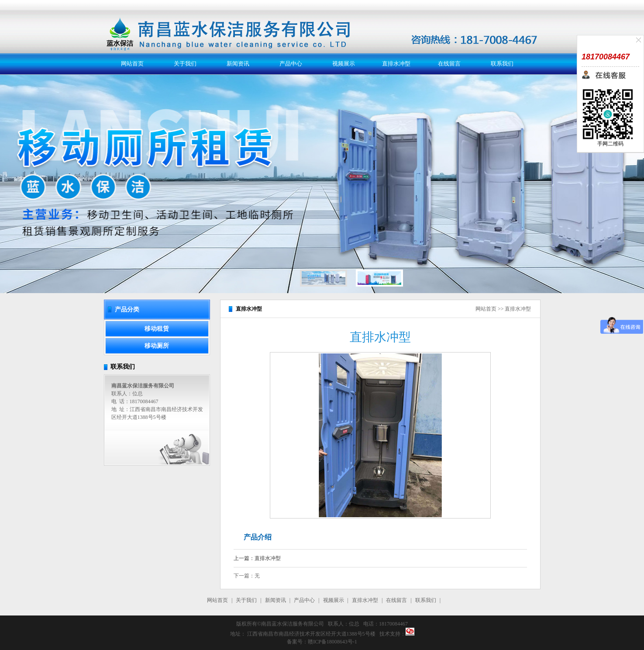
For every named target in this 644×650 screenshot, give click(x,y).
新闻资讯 (238, 64)
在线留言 (449, 64)
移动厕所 (157, 346)
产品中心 (291, 64)
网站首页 (132, 64)
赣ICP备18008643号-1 (332, 642)
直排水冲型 (396, 64)
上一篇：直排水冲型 (257, 558)
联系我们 (502, 64)
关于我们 (185, 64)
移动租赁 (157, 329)
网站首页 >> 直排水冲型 (503, 309)
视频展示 (344, 64)
